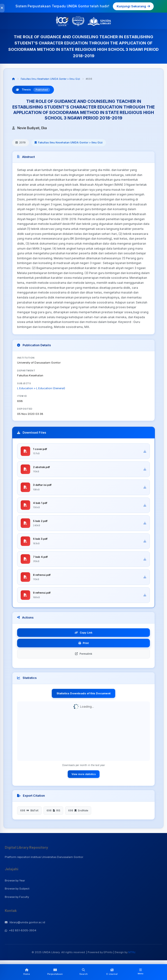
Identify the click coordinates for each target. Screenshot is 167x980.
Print (84, 644)
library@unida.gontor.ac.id (25, 923)
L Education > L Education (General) (41, 388)
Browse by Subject (17, 889)
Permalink (84, 654)
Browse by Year (15, 881)
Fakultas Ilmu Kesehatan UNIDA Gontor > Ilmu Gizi (50, 79)
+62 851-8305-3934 (21, 931)
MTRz (132, 953)
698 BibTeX (29, 811)
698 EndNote (78, 811)
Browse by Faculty (17, 898)
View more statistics (84, 775)
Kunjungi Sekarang (133, 6)
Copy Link (83, 633)
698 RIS (53, 811)
